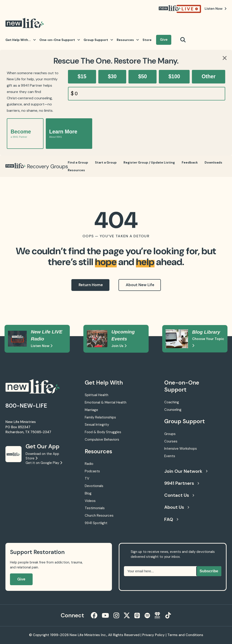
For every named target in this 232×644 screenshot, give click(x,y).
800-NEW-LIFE (26, 406)
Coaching (172, 402)
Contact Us (179, 495)
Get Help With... (21, 40)
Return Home (91, 285)
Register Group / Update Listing (149, 162)
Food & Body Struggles (103, 432)
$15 (82, 76)
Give (164, 40)
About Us (177, 507)
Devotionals (94, 486)
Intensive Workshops (181, 449)
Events (170, 456)
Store (147, 40)
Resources (128, 40)
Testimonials (95, 508)
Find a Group (78, 162)
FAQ (171, 519)
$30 (112, 76)
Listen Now (42, 346)
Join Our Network (186, 471)
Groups (170, 434)
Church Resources (99, 516)
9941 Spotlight (96, 523)
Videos (90, 501)
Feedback (190, 162)
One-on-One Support (60, 40)
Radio (89, 464)
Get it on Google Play (44, 463)
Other (209, 76)
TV (87, 478)
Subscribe (209, 571)
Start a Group (106, 162)
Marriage (91, 410)
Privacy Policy (153, 635)
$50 (143, 76)
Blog (88, 493)
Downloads (213, 162)
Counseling (173, 410)
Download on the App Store (42, 456)
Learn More (63, 134)
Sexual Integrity (97, 425)
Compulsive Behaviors (102, 440)
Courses (171, 441)
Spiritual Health (97, 395)
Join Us (119, 346)
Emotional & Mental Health (106, 402)
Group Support (98, 40)
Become (21, 134)
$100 (174, 76)
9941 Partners (182, 483)
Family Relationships (100, 417)
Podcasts (92, 471)
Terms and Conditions (185, 635)
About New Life (140, 285)
